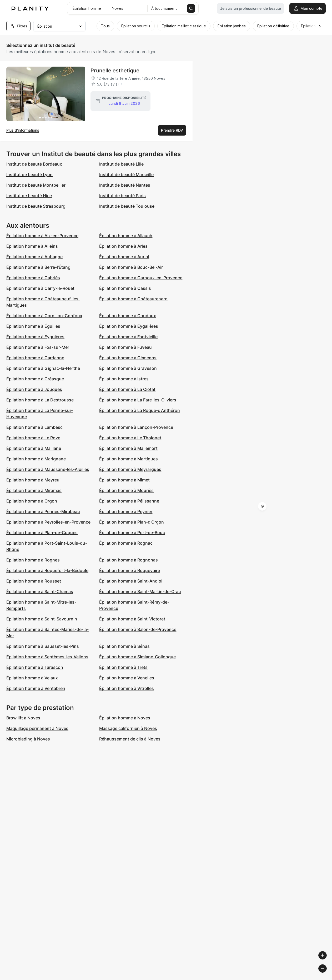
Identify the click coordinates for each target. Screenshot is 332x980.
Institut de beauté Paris (122, 196)
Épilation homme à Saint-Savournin (42, 619)
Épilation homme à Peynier (126, 511)
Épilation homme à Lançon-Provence (136, 427)
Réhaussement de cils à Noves (130, 739)
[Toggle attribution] (326, 975)
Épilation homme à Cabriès (33, 278)
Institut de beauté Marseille (126, 175)
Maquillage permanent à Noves (37, 728)
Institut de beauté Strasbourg (36, 206)
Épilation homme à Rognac (126, 543)
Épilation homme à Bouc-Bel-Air (131, 267)
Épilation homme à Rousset (34, 581)
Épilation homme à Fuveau (125, 347)
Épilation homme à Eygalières (129, 326)
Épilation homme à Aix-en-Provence (42, 236)
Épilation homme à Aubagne (34, 257)
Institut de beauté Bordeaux (34, 164)
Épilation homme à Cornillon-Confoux (44, 316)
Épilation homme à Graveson (128, 368)
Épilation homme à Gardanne (35, 358)
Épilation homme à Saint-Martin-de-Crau (140, 591)
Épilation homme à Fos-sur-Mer (38, 347)
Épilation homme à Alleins (32, 246)
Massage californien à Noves (128, 728)
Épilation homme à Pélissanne (129, 501)
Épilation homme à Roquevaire (130, 570)
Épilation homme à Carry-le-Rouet (40, 288)
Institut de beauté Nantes (125, 185)
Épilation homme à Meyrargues (130, 469)
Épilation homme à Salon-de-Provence (138, 629)
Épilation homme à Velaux (32, 678)
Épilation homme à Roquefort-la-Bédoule (47, 570)
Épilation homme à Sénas (124, 646)
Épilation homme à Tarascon (35, 667)
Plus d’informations (23, 130)
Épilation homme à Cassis (125, 288)
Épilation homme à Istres (124, 379)
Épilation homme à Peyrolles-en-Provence (48, 522)
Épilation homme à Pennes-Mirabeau (43, 511)
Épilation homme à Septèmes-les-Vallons (47, 657)
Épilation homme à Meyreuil (34, 480)
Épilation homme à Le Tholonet (130, 438)
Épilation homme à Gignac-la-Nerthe (43, 368)
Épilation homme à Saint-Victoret (132, 619)
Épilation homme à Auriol (124, 257)
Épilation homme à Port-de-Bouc (132, 533)
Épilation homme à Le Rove (33, 438)
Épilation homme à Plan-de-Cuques (42, 533)
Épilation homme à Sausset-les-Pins (43, 646)
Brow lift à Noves (23, 718)
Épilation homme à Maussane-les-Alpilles (48, 469)
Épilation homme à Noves (125, 718)
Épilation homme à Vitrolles (127, 688)
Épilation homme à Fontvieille (128, 337)
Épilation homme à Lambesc (34, 427)
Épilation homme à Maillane (34, 448)
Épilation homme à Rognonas (129, 560)
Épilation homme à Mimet (124, 480)
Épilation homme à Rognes (33, 560)
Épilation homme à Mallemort (128, 448)
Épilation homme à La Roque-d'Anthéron (140, 410)
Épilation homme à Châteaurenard (133, 299)
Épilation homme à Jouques (34, 389)
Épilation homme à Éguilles (33, 326)
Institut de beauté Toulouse (127, 206)
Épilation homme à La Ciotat (127, 389)
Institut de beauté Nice (29, 196)
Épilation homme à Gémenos (128, 358)
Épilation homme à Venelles (127, 678)
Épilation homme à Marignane (36, 459)
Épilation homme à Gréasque (35, 379)
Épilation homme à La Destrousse (40, 400)
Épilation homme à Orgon (32, 501)
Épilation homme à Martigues (129, 459)
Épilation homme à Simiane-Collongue (137, 657)
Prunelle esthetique (115, 71)
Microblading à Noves (28, 739)
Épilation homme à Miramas (34, 490)
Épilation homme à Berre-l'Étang (38, 267)
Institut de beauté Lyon (29, 175)
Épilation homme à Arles (123, 246)
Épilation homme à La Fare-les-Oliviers (138, 400)
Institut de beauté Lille (121, 164)
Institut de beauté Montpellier (36, 185)
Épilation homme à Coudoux (128, 316)
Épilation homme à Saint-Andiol (131, 581)
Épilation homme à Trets (123, 667)
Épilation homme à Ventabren (36, 688)
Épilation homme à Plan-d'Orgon (132, 522)
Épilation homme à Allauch (126, 236)
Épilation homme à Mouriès (126, 490)
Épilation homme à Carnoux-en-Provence (141, 278)
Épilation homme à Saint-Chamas (40, 591)
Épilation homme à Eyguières (35, 337)
